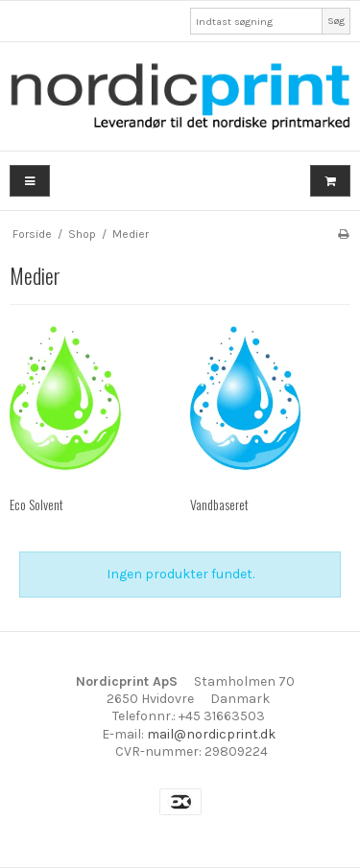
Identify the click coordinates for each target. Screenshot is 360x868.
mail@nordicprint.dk (211, 734)
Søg (336, 21)
